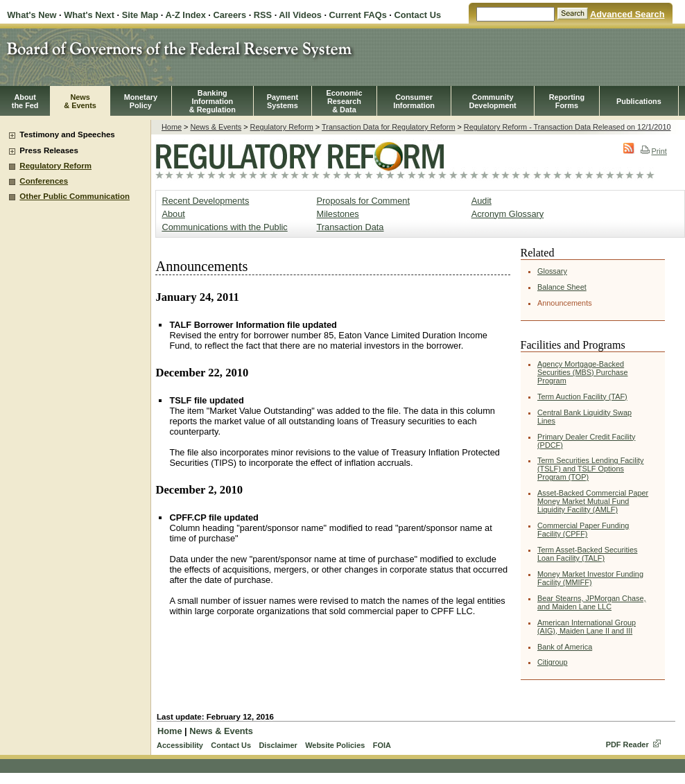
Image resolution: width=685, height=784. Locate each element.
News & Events (216, 127)
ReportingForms (567, 101)
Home (172, 127)
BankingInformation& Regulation (213, 101)
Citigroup (553, 662)
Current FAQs (358, 15)
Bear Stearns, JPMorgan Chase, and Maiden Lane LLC (592, 602)
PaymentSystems (283, 101)
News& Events (80, 101)
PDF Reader (627, 744)
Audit (482, 201)
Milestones (338, 214)
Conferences (44, 181)
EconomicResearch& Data (344, 101)
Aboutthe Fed (25, 101)
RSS (263, 15)
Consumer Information (414, 101)
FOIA (382, 745)
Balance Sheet (562, 287)
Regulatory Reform (55, 166)
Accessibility (180, 745)
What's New (32, 15)
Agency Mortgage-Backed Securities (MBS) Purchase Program (583, 372)
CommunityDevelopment (492, 101)
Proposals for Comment (363, 201)
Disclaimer (278, 745)
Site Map (140, 15)
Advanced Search (627, 14)
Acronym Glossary (508, 214)
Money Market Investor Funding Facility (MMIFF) (590, 578)
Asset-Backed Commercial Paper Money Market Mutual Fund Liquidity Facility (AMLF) (593, 501)
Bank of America (565, 647)
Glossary (552, 271)
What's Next (89, 15)
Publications (639, 101)
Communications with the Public (224, 227)
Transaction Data (350, 227)
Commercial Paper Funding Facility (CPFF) (583, 530)
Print (653, 151)
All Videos (300, 15)
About (173, 214)
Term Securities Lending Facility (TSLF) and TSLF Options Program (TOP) (591, 469)
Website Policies (335, 745)
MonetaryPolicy (141, 101)
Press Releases (49, 150)
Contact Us (417, 15)
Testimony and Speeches (67, 134)
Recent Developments (205, 201)
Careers (229, 15)
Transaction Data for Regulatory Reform (388, 127)
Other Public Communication (75, 196)
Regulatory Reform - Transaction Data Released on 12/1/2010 (567, 127)
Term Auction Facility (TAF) (582, 397)
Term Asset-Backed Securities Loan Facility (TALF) (587, 554)
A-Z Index (185, 15)
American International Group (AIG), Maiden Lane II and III (587, 627)
